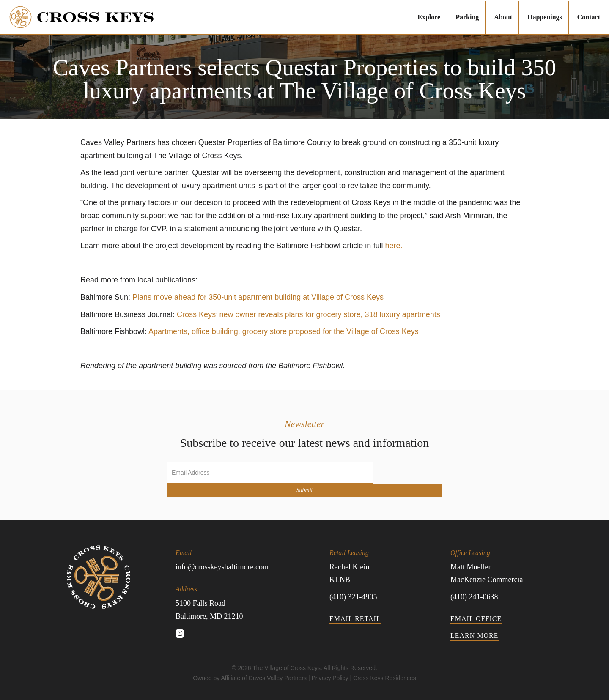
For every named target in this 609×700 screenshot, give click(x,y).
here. (394, 246)
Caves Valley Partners (278, 678)
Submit (305, 490)
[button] (180, 634)
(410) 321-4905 (353, 597)
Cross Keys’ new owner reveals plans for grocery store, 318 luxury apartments (309, 314)
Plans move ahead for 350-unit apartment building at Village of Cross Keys (258, 297)
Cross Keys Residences (385, 678)
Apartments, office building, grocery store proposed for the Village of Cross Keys (284, 331)
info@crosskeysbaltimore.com (222, 567)
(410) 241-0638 (474, 597)
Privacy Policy (330, 678)
